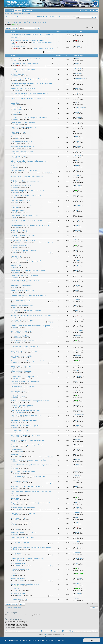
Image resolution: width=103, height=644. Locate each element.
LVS (76, 250)
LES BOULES (15, 589)
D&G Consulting (21, 580)
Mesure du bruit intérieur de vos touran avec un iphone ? (31, 326)
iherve (14, 217)
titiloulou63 (15, 358)
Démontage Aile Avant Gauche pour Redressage (28, 559)
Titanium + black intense (19, 430)
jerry (14, 575)
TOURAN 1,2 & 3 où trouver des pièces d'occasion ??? (29, 117)
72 (46, 173)
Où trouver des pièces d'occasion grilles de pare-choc (29, 161)
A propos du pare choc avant (21, 523)
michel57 (15, 422)
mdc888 (77, 300)
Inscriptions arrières (18, 579)
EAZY (76, 290)
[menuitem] (84, 10)
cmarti (14, 447)
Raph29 (15, 158)
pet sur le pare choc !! (18, 594)
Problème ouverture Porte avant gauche (25, 425)
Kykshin (17, 228)
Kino (14, 163)
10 (52, 242)
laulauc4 (15, 267)
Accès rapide (7, 11)
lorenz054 (15, 48)
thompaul (15, 462)
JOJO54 (17, 343)
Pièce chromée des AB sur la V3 (22, 320)
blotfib (76, 371)
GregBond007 (16, 549)
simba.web (15, 129)
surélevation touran (18, 396)
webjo (16, 407)
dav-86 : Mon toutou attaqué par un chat (25, 584)
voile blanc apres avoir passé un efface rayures (27, 486)
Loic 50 (17, 263)
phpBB (47, 634)
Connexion (18, 13)
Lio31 (16, 403)
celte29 (15, 232)
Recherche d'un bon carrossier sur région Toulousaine (30, 401)
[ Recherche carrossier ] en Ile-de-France (25, 280)
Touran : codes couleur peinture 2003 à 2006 (27, 59)
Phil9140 (77, 476)
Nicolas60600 (16, 437)
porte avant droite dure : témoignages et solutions (28, 295)
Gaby (14, 36)
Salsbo (14, 505)
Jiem (76, 240)
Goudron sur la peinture (19, 599)
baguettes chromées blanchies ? (22, 356)
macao (17, 495)
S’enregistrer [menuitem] (97, 11)
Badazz (15, 61)
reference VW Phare (18, 132)
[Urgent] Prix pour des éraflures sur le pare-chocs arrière (31, 548)
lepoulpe (77, 235)
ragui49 (17, 373)
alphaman (15, 192)
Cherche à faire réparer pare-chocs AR (24, 215)
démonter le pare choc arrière (21, 300)
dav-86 (17, 586)
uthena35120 (16, 362)
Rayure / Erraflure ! (18, 454)
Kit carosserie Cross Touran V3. (22, 286)
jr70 (14, 297)
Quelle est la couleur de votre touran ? (24, 64)
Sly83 (76, 58)
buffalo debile (16, 353)
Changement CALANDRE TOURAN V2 (24, 171)
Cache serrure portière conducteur (23, 122)
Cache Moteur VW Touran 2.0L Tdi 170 (24, 275)
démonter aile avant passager (21, 331)
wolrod (14, 393)
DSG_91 (15, 432)
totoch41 (17, 178)
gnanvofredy (78, 34)
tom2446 (15, 114)
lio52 (14, 571)
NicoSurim (15, 277)
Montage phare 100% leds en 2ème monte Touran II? (29, 93)
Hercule (15, 212)
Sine (76, 275)
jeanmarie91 (16, 207)
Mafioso (77, 435)
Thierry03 (17, 322)
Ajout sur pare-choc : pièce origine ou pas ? (26, 261)
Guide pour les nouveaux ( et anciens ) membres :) (28, 40)
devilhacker (16, 76)
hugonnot (17, 71)
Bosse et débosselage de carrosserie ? (24, 341)
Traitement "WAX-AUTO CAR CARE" (23, 235)
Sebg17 (15, 95)
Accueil (11, 10)
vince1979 (78, 295)
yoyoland (77, 563)
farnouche (78, 230)
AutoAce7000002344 (80, 79)
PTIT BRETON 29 (17, 348)
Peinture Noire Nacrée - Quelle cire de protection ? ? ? (30, 476)
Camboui (77, 507)
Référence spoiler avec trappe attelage (24, 351)
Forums (19, 10)
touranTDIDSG (79, 573)
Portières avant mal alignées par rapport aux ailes (28, 460)
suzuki (77, 518)
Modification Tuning (18, 108)
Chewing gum (16, 498)
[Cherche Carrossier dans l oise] (22, 306)
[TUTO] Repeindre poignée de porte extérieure (27, 310)
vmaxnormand (16, 272)
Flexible (15, 167)
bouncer (15, 398)
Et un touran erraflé (18, 563)
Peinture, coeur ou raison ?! (20, 542)
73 (48, 173)
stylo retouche (16, 256)
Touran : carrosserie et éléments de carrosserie (26, 22)
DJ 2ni (16, 172)
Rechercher (10, 13)
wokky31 (17, 258)
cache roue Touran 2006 (19, 246)
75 (52, 173)
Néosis (77, 386)
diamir (77, 599)
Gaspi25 (77, 547)
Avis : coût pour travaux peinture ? (23, 471)
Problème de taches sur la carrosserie (24, 532)
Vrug (16, 100)
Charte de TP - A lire (18, 47)
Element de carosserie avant (21, 206)
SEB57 (17, 500)
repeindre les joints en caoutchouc (23, 513)
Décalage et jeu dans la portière (22, 406)
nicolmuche (18, 483)
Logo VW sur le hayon (18, 518)
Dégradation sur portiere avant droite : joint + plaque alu (31, 503)
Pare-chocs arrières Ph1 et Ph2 (22, 186)
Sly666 (14, 312)
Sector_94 (78, 589)
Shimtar (77, 256)
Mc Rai (77, 270)
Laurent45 (17, 90)
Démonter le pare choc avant (21, 371)
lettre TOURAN (16, 266)
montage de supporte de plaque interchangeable (28, 440)
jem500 (17, 237)
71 (43, 173)
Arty (48, 636)
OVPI (76, 523)
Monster (15, 327)
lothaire (77, 449)
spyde (76, 481)
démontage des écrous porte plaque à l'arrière (27, 445)
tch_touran (78, 200)
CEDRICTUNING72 (18, 110)
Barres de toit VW (17, 103)
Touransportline (79, 320)
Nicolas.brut (78, 185)
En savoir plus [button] (59, 640)
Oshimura (77, 170)
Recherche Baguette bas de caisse (23, 88)
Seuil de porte (16, 113)
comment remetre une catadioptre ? (24, 69)
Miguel (16, 183)
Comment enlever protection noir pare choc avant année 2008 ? (31, 492)
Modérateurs (15, 25)
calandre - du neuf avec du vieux (22, 151)
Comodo (15, 282)
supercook (78, 46)
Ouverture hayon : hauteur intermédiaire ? (26, 346)
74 (50, 173)
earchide (19, 302)
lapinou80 (77, 141)
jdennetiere (15, 247)
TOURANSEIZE (17, 378)
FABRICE (77, 553)
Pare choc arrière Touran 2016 (22, 142)
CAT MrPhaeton (19, 510)
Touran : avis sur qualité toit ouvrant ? (24, 251)
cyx (16, 81)
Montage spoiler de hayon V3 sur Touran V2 (26, 195)
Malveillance (15, 574)
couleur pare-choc (17, 74)
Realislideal (16, 119)
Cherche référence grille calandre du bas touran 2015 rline (31, 84)
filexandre (17, 555)
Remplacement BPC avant (20, 391)
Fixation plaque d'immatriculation (23, 537)
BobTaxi (15, 287)
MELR (77, 310)
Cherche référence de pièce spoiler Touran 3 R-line (29, 98)
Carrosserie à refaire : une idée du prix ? (25, 410)
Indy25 (17, 139)
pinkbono (17, 544)
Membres (28, 10)
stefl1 (16, 520)
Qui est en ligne (11, 613)
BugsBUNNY (78, 69)
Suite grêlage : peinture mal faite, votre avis (26, 435)
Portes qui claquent (18, 211)
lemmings (19, 456)
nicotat (16, 124)
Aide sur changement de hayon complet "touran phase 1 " (31, 79)
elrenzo (15, 417)
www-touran (20, 451)
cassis (16, 202)
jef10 (16, 42)
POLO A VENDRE (19, 412)
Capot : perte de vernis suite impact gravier (26, 415)
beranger (77, 454)
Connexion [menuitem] (94, 11)
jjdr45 (14, 105)
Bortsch (17, 473)
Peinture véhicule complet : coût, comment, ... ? (27, 361)
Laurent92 (78, 325)
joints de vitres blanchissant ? (21, 336)
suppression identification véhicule (23, 240)
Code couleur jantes (18, 166)
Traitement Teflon (17, 450)
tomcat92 (77, 63)
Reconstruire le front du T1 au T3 (22, 290)
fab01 (76, 190)
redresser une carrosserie (20, 569)
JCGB (14, 525)
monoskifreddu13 (17, 478)
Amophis (15, 539)
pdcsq (14, 222)
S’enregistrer (27, 13)
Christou (17, 529)
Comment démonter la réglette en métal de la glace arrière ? (31, 466)
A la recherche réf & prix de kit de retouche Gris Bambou (31, 315)
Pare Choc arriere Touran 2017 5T (23, 146)
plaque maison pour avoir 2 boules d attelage (27, 176)
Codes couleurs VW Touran (20, 200)
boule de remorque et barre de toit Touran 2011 (28, 191)
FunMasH (17, 148)
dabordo (15, 307)
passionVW (20, 242)
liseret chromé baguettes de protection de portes (28, 270)
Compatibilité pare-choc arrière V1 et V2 (25, 381)
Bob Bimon (15, 468)
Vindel (77, 360)
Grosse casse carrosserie (20, 481)
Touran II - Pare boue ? (19, 156)
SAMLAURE (78, 578)
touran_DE (78, 122)
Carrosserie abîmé (17, 137)
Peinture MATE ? (17, 553)
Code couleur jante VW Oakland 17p (23, 127)
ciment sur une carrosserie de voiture (24, 421)
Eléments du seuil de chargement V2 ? (24, 377)
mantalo (15, 601)
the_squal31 (78, 410)
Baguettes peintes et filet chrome (22, 386)
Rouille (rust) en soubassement (22, 366)
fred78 (16, 143)
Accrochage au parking (19, 231)
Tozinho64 (15, 427)
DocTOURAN (18, 333)
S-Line (77, 491)
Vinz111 (15, 252)
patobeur (19, 596)
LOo (14, 134)
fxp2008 (77, 542)
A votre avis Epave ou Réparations (23, 508)
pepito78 (77, 381)
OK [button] (92, 640)
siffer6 (14, 442)
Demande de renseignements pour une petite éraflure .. (30, 226)
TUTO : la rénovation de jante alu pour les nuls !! (28, 220)
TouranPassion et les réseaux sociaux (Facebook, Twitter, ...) (32, 34)
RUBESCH (15, 515)
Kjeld (16, 292)
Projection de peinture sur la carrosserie (25, 181)
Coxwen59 (18, 85)
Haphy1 (15, 317)
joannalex (15, 534)
